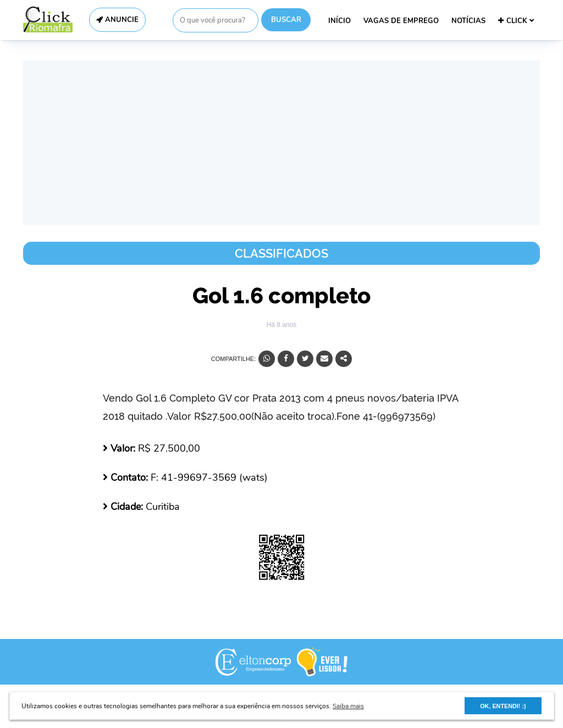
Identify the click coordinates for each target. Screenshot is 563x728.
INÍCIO (340, 21)
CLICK (516, 21)
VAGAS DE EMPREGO (401, 21)
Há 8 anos (282, 325)
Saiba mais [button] (348, 706)
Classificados (281, 253)
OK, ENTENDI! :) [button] (503, 706)
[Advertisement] (281, 143)
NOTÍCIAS (468, 21)
